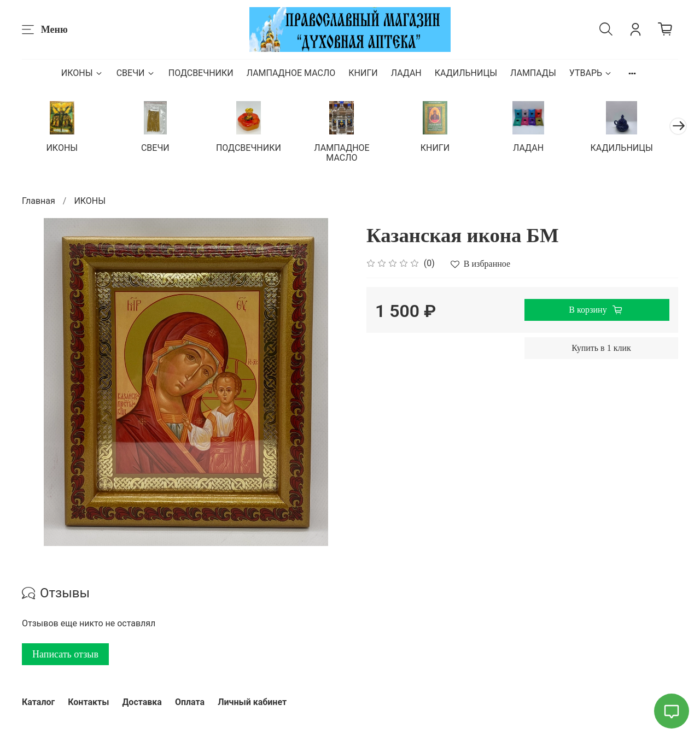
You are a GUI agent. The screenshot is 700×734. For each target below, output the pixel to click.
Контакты (88, 702)
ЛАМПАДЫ (533, 73)
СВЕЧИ (136, 73)
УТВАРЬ (591, 73)
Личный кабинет (252, 702)
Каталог (38, 702)
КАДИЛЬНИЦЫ (466, 73)
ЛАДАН (406, 73)
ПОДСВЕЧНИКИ (201, 73)
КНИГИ (363, 73)
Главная (39, 201)
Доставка (142, 702)
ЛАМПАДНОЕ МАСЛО (291, 73)
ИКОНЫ (82, 73)
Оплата (190, 702)
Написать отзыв (65, 655)
